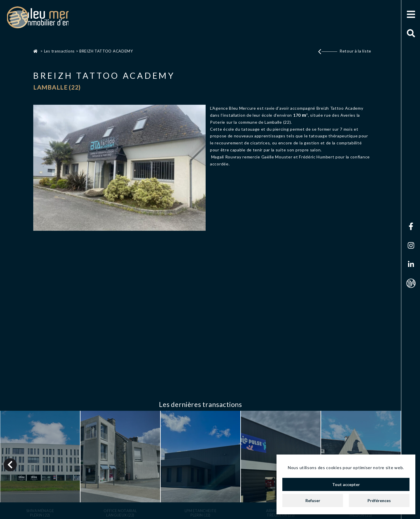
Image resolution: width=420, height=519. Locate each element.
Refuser (313, 500)
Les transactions (59, 51)
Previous (10, 463)
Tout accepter (346, 484)
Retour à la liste (355, 51)
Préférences (379, 500)
